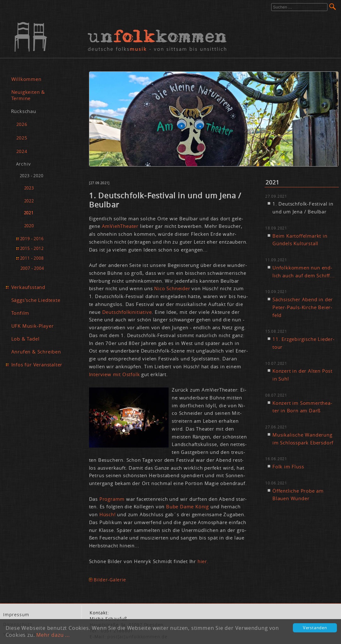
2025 (22, 138)
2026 (22, 124)
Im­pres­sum (16, 615)
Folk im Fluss (288, 466)
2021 (29, 213)
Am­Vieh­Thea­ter (120, 226)
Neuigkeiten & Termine (28, 95)
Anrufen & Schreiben (36, 352)
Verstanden (315, 628)
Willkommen (26, 79)
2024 (22, 151)
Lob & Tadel (25, 339)
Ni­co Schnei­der (172, 288)
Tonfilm (20, 313)
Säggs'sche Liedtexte (36, 300)
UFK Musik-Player (33, 326)
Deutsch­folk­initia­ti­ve (127, 312)
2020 (29, 226)
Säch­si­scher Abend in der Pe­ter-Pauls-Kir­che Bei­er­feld (303, 307)
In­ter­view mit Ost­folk (115, 374)
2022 (29, 201)
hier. (203, 561)
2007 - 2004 (32, 268)
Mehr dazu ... (53, 635)
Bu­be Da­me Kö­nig (187, 506)
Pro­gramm (112, 499)
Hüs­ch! (108, 514)
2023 (29, 188)
